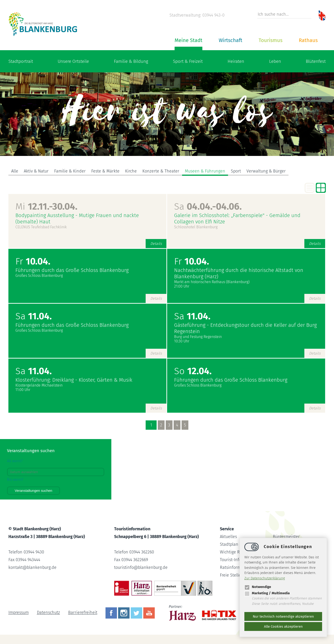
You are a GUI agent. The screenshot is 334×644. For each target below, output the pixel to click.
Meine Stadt (188, 40)
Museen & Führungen (205, 171)
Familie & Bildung (131, 61)
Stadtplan (229, 544)
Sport (236, 171)
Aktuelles (228, 537)
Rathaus (308, 40)
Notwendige (258, 587)
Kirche (131, 171)
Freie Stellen (232, 575)
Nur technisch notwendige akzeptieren (283, 616)
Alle (15, 171)
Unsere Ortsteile (73, 61)
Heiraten (236, 61)
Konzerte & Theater (161, 171)
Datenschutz (48, 613)
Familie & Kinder (70, 171)
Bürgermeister (286, 537)
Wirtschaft (230, 40)
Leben (275, 61)
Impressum (19, 613)
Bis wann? (15, 480)
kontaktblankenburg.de (32, 567)
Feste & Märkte (105, 171)
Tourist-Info (231, 560)
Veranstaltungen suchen (33, 491)
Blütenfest (316, 61)
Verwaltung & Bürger (266, 171)
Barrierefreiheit (83, 613)
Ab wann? (15, 461)
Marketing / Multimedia (267, 593)
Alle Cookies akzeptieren (283, 626)
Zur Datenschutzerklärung (265, 578)
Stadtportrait (21, 61)
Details (156, 244)
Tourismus (271, 40)
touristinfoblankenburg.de (141, 567)
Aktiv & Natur (36, 171)
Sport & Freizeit (188, 61)
